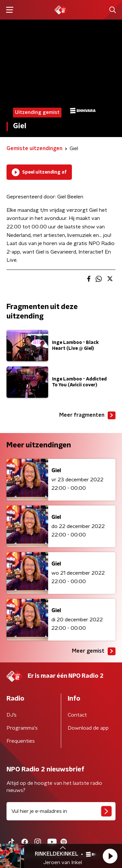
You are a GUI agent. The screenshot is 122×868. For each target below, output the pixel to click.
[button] (110, 856)
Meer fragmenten (87, 415)
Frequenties (21, 741)
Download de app (88, 728)
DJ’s (12, 715)
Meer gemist (94, 651)
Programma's (22, 728)
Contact (77, 715)
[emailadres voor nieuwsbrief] (61, 811)
